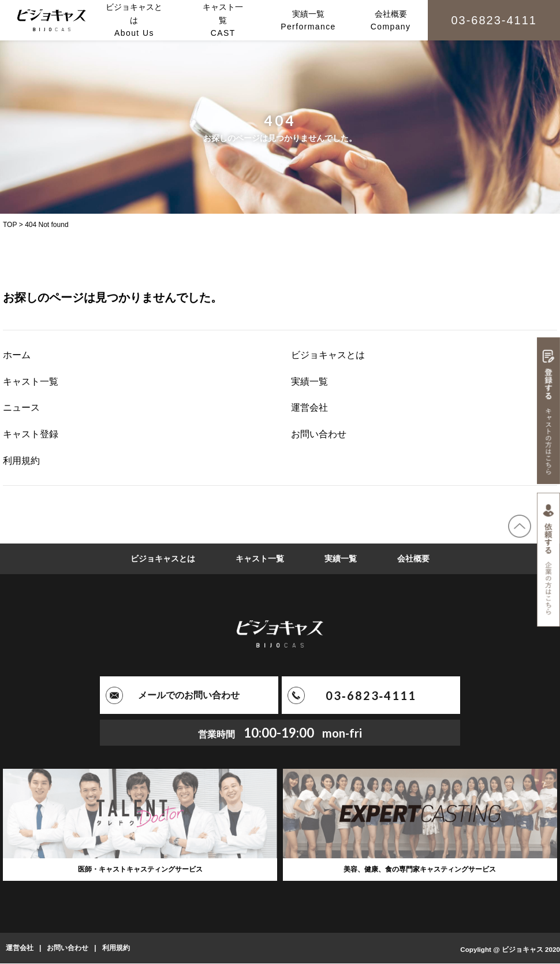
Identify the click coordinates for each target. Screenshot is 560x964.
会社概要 (413, 559)
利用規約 (21, 461)
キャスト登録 (31, 434)
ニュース (21, 407)
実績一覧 (309, 381)
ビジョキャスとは (328, 355)
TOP (10, 225)
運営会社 (309, 407)
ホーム (17, 355)
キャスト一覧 (31, 381)
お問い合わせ (319, 434)
